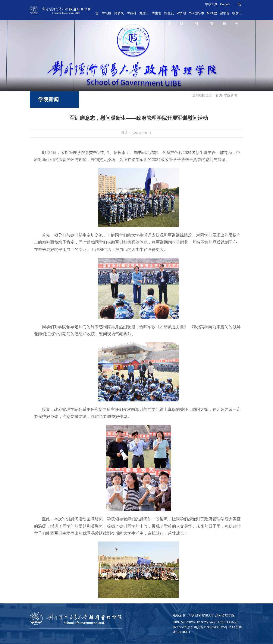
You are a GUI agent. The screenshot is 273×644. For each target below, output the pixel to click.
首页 (97, 15)
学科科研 (131, 15)
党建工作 (144, 15)
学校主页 (211, 4)
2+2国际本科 (197, 15)
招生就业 (169, 15)
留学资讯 (225, 15)
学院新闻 (48, 99)
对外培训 (181, 15)
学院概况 (106, 15)
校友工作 (237, 15)
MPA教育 (212, 15)
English (225, 4)
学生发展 (156, 15)
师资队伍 (119, 15)
